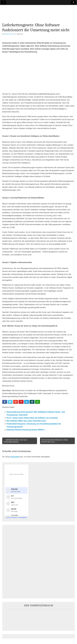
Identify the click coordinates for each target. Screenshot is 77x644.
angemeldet (15, 457)
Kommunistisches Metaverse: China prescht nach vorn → (55, 441)
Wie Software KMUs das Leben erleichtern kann (26, 421)
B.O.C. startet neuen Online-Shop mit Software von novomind (32, 418)
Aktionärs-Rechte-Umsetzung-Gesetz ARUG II (26, 430)
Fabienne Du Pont (9, 34)
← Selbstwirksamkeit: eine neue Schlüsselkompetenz (15, 441)
